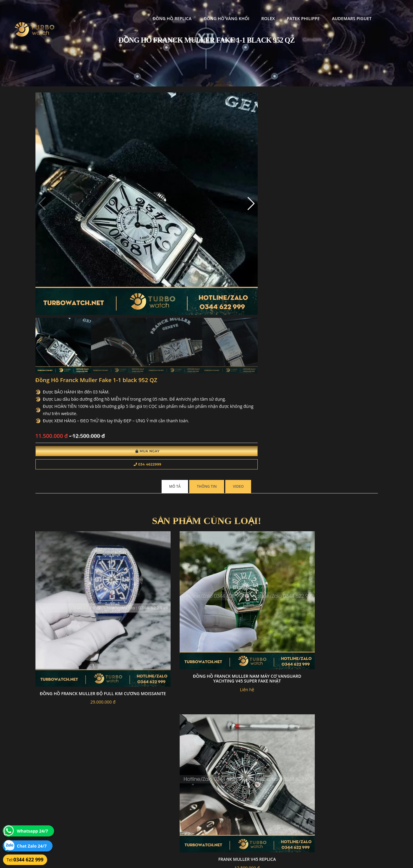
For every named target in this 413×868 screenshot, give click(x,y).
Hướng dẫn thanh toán (172, 800)
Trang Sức (331, 11)
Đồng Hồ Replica (107, 11)
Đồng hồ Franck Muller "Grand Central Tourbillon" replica (250, 648)
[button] (141, 158)
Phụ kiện (365, 11)
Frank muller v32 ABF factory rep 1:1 (338, 407)
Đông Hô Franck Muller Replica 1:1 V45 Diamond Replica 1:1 (163, 536)
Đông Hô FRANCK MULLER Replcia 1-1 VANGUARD (163, 661)
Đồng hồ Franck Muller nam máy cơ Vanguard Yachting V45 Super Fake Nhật (163, 410)
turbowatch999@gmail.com (69, 814)
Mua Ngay (215, 206)
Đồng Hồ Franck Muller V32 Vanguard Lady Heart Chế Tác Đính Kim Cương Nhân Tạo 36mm (75, 666)
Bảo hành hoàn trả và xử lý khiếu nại (252, 793)
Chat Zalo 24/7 (32, 846)
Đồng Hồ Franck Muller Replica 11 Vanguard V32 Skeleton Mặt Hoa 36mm (250, 536)
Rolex (203, 11)
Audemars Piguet (287, 11)
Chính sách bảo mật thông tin (177, 793)
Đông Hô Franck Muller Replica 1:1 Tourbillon (338, 534)
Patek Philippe (238, 11)
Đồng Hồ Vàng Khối (161, 11)
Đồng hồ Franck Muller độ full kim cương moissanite (75, 417)
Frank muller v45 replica (251, 405)
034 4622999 (215, 220)
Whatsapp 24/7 (32, 831)
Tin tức (96, 32)
